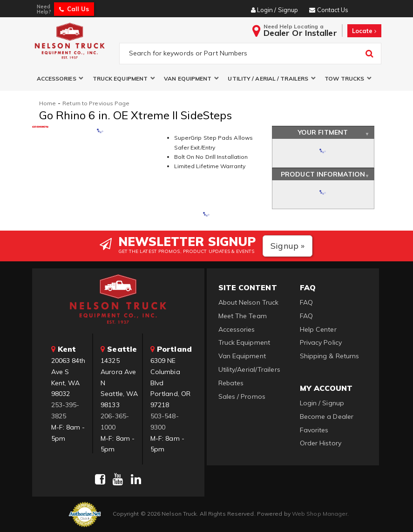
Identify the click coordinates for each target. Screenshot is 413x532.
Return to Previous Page (96, 103)
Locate (364, 31)
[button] (60, 78)
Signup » (288, 246)
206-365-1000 (115, 422)
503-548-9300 (165, 422)
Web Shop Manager (320, 514)
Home (47, 103)
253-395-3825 (65, 410)
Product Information (323, 174)
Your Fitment (323, 132)
